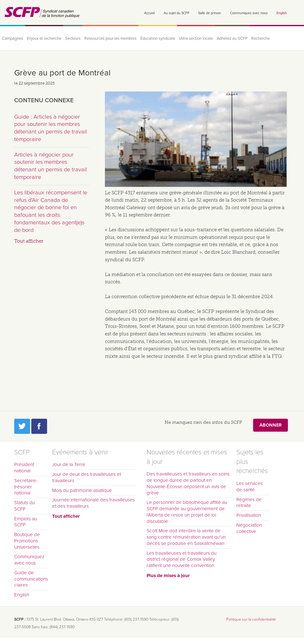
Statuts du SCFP (24, 506)
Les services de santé (249, 487)
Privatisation (249, 515)
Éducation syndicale (158, 38)
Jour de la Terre (69, 464)
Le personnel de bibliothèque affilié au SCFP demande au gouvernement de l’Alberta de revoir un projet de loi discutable (187, 512)
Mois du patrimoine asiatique (82, 490)
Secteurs (73, 38)
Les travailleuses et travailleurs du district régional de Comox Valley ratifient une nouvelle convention (182, 559)
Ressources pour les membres (110, 38)
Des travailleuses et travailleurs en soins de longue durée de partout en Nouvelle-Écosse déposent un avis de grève (188, 483)
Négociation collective (249, 528)
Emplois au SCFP (26, 522)
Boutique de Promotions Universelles (27, 541)
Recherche (261, 38)
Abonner (271, 425)
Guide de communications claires (31, 579)
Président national (24, 468)
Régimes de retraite (249, 503)
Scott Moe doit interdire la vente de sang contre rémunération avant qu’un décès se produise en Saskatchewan (186, 537)
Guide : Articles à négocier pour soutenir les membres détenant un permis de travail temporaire (51, 128)
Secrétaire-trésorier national (26, 487)
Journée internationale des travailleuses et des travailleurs (94, 503)
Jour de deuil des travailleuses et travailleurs (87, 477)
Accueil (149, 13)
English (282, 13)
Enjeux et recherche (44, 38)
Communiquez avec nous (249, 13)
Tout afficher (29, 241)
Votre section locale (196, 38)
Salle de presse (210, 13)
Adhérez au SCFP (232, 38)
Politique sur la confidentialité (251, 619)
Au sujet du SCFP (176, 13)
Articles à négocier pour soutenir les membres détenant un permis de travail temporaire (51, 166)
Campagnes (12, 38)
